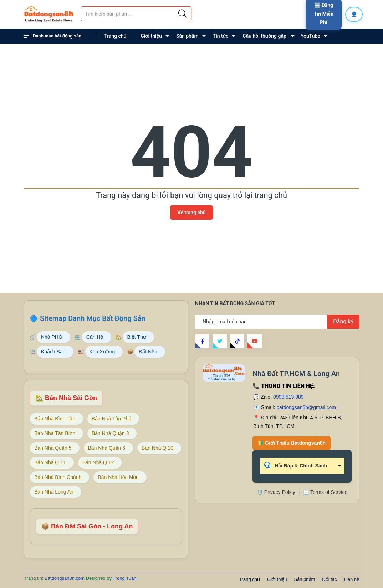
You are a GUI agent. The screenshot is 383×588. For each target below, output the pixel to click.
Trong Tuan (124, 578)
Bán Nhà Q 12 (98, 462)
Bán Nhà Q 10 (157, 448)
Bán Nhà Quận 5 (53, 448)
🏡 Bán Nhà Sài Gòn (66, 398)
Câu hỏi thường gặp (265, 36)
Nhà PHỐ (52, 337)
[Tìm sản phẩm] (136, 14)
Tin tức (221, 36)
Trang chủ (115, 36)
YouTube (310, 36)
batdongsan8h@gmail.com (306, 407)
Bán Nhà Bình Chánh (58, 477)
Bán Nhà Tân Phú (111, 419)
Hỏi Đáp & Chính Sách (295, 465)
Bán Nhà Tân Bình (55, 433)
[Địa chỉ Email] (277, 322)
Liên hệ (119, 54)
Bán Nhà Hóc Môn (118, 477)
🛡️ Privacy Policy (276, 492)
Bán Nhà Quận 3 (110, 433)
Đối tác (329, 579)
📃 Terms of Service (325, 492)
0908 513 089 (288, 397)
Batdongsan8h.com (65, 578)
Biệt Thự (136, 337)
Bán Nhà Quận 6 (107, 448)
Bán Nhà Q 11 (50, 462)
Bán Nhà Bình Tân (55, 419)
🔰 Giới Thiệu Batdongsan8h (292, 443)
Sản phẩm (187, 36)
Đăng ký (343, 321)
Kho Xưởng (102, 352)
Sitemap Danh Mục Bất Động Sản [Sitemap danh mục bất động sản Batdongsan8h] (93, 318)
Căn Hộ (95, 337)
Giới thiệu (151, 36)
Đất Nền (148, 352)
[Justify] (182, 14)
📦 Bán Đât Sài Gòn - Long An (87, 526)
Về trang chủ (191, 213)
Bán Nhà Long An (54, 492)
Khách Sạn (53, 352)
